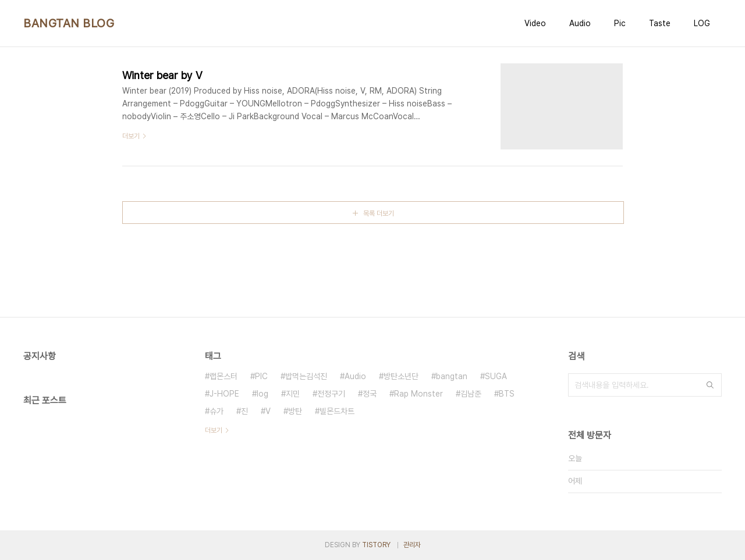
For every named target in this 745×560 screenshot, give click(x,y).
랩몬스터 (223, 376)
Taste (660, 23)
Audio (580, 23)
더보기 (214, 430)
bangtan (452, 376)
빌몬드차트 (337, 411)
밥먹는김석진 (306, 376)
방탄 (295, 411)
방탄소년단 (401, 376)
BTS (507, 394)
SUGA (496, 376)
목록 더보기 (379, 213)
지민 (293, 394)
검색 (710, 385)
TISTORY (376, 545)
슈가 (217, 411)
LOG (702, 23)
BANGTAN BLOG (69, 23)
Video (535, 23)
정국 (370, 394)
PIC (261, 376)
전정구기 (331, 394)
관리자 (412, 545)
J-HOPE (224, 394)
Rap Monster (418, 394)
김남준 (471, 394)
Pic (620, 23)
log (262, 394)
